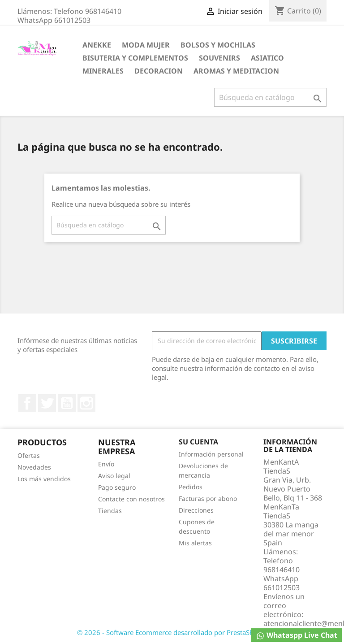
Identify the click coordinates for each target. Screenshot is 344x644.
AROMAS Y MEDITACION (236, 71)
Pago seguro (117, 487)
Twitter (47, 403)
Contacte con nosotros (131, 499)
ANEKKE (97, 45)
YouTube (67, 403)
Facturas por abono (208, 498)
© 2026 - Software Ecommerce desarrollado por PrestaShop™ (172, 632)
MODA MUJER (146, 45)
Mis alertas (195, 543)
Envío (106, 464)
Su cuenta (198, 442)
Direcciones (196, 510)
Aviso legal (114, 476)
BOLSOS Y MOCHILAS (218, 45)
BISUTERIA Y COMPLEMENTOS (135, 58)
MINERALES (103, 71)
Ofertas (29, 455)
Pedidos (191, 487)
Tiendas (110, 511)
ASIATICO (267, 58)
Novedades (34, 467)
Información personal (211, 454)
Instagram (86, 403)
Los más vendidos (44, 479)
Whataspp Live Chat (297, 635)
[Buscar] (270, 97)
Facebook (27, 403)
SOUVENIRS (219, 58)
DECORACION (159, 71)
